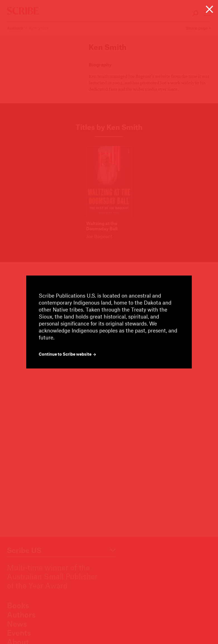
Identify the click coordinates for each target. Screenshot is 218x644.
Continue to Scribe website (67, 354)
